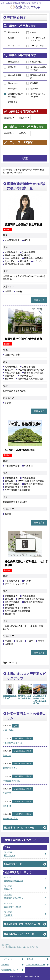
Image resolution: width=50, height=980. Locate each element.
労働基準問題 (34, 62)
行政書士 (32, 33)
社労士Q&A (8, 730)
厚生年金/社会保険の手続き (36, 68)
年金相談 (7, 806)
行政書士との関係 (11, 781)
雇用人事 (10, 67)
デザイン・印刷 (35, 46)
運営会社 (30, 959)
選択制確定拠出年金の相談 (14, 95)
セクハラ (32, 89)
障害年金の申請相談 (36, 76)
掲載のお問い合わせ (10, 970)
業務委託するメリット (13, 768)
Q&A (15, 726)
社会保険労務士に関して (23, 738)
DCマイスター (12, 46)
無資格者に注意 (10, 819)
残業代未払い (12, 89)
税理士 (9, 38)
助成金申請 (11, 102)
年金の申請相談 (13, 75)
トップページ (7, 959)
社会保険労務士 (13, 33)
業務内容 (7, 756)
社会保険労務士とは (12, 743)
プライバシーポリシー (36, 965)
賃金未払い (11, 83)
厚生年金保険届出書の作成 (36, 95)
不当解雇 (32, 83)
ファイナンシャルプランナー (36, 39)
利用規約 (5, 965)
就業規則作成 (12, 62)
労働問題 (7, 793)
